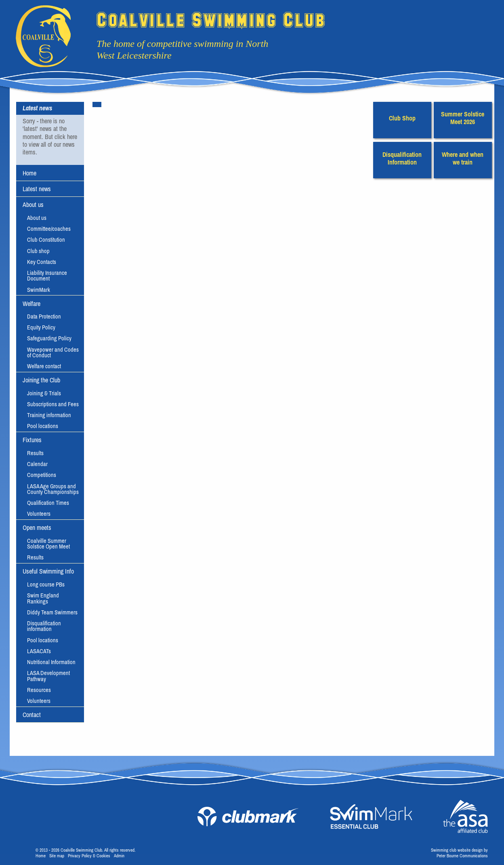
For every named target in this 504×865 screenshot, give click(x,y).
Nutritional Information (51, 662)
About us (33, 205)
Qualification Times (48, 503)
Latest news (37, 189)
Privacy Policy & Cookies (89, 856)
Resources (39, 690)
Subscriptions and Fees (53, 404)
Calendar (37, 464)
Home (29, 173)
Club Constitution (46, 240)
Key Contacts (42, 262)
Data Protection (44, 316)
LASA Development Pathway (48, 676)
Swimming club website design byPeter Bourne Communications (459, 853)
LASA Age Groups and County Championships (53, 489)
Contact (32, 715)
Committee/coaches (49, 229)
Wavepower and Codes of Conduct (53, 352)
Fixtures (32, 440)
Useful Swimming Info (48, 571)
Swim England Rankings (43, 598)
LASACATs (39, 651)
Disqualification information (44, 626)
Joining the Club (41, 380)
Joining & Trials (44, 393)
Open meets (37, 527)
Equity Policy (41, 327)
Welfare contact (44, 366)
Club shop (38, 251)
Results (35, 453)
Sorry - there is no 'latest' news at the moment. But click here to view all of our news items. (50, 136)
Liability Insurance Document (47, 276)
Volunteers (39, 514)
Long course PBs (46, 584)
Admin (119, 856)
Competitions (42, 475)
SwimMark (39, 290)
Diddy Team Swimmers (52, 612)
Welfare (31, 304)
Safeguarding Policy (49, 338)
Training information (49, 415)
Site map (57, 856)
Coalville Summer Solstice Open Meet (48, 544)
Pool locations (43, 426)
